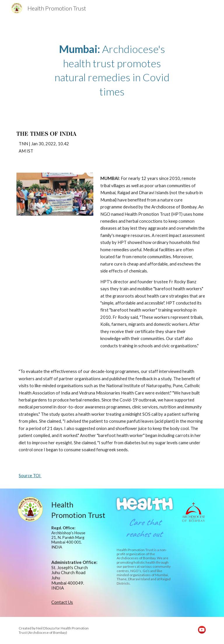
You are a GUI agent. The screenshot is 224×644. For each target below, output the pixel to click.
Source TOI (30, 476)
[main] (112, 70)
